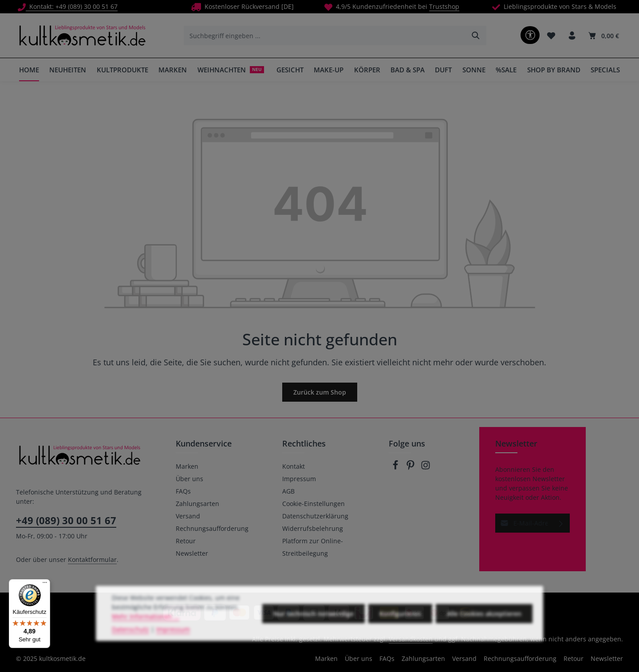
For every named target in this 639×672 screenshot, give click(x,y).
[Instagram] (426, 468)
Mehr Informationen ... (146, 631)
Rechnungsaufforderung (212, 528)
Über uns (189, 479)
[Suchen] (476, 36)
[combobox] (325, 36)
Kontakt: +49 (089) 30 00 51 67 (68, 6)
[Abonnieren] (561, 523)
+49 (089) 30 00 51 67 (66, 520)
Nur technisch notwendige (314, 628)
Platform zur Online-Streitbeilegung (313, 547)
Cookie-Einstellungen (314, 504)
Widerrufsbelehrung (313, 528)
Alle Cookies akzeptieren (484, 628)
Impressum (299, 479)
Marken (187, 466)
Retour (186, 541)
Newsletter (192, 553)
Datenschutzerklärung (315, 516)
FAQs (183, 491)
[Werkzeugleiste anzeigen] (530, 35)
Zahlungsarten (197, 504)
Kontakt (294, 466)
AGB (288, 491)
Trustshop (444, 6)
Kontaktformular (92, 559)
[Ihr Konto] (572, 36)
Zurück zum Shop (320, 392)
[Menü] (45, 585)
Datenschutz (130, 644)
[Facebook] (396, 468)
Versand (188, 516)
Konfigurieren (400, 628)
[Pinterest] (411, 468)
